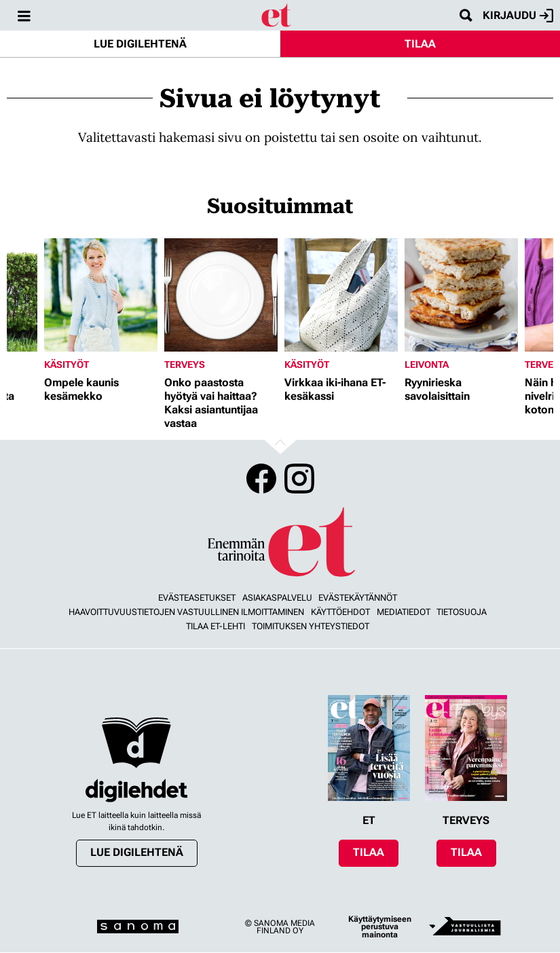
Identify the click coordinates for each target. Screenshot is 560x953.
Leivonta (427, 365)
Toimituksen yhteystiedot (311, 626)
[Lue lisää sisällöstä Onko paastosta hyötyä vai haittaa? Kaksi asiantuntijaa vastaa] (221, 295)
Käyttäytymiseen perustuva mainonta (380, 927)
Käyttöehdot (340, 612)
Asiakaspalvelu (277, 598)
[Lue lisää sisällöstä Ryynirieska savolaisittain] (461, 295)
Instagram (299, 479)
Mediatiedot (404, 612)
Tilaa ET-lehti (216, 626)
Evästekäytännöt (358, 598)
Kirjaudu (518, 16)
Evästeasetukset (197, 598)
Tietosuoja (462, 612)
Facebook (261, 479)
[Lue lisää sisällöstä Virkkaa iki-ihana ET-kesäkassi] (341, 295)
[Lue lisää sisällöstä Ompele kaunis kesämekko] (101, 295)
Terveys (185, 365)
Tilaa (420, 44)
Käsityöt (67, 365)
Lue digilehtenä (140, 44)
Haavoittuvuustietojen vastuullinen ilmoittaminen (186, 612)
